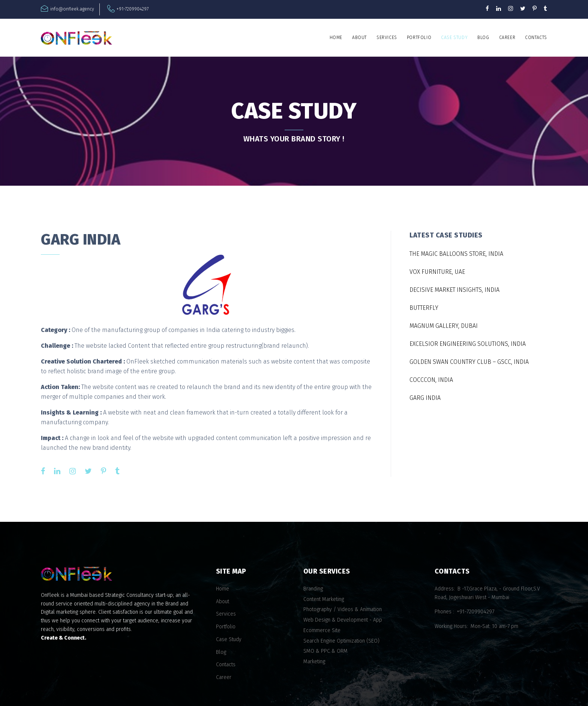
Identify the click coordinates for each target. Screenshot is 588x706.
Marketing (314, 662)
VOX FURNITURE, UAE (437, 272)
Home (336, 38)
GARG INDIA (425, 398)
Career (507, 38)
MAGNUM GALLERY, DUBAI (444, 326)
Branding (313, 589)
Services (387, 38)
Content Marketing (324, 599)
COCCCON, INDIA (431, 380)
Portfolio (419, 38)
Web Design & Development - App (343, 620)
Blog (483, 38)
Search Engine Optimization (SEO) (341, 641)
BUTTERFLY (424, 308)
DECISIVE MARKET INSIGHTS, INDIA (454, 290)
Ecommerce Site (322, 630)
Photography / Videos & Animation (343, 609)
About (359, 38)
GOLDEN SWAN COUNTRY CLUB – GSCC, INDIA (469, 362)
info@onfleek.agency (72, 9)
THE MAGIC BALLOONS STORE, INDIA (456, 254)
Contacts (536, 38)
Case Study (454, 38)
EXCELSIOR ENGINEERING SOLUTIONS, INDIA (468, 344)
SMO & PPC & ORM (325, 651)
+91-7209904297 (133, 9)
